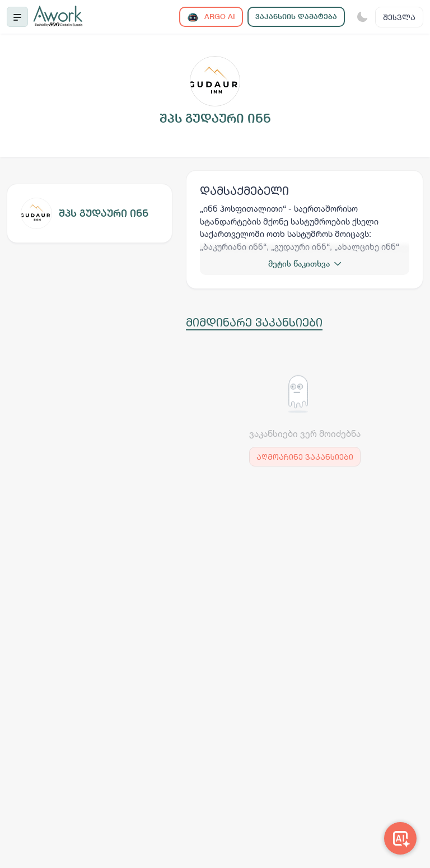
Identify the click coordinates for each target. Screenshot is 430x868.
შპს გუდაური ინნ (104, 213)
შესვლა (399, 17)
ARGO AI (211, 17)
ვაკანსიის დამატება (296, 17)
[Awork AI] (400, 838)
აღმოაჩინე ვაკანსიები (305, 457)
